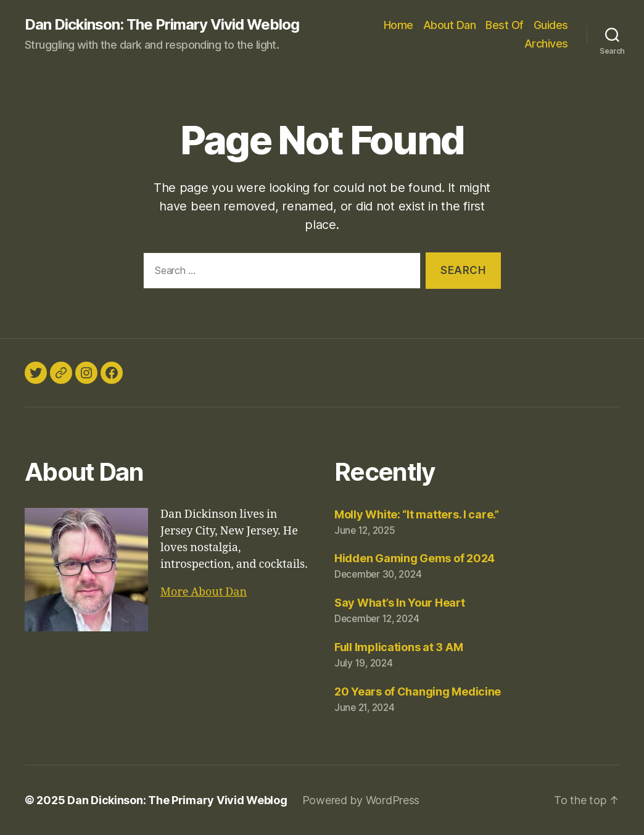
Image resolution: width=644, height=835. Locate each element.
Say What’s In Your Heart (400, 603)
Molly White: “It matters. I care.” (417, 514)
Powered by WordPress (361, 800)
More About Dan (204, 592)
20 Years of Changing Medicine (418, 692)
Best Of (505, 25)
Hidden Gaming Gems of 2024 (415, 558)
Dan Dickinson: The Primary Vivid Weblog (162, 25)
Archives (546, 44)
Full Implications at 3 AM (398, 647)
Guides (551, 25)
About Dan (450, 25)
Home (398, 25)
